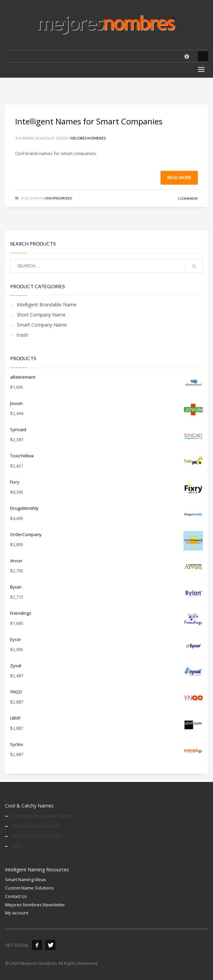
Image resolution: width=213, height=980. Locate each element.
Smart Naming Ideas (26, 879)
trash (22, 335)
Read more (179, 178)
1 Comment (188, 198)
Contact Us (16, 896)
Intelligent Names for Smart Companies (89, 121)
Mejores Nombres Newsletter (35, 905)
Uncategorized (58, 198)
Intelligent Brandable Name (47, 305)
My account (17, 913)
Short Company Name (41, 315)
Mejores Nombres (88, 138)
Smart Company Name (42, 325)
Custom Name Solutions (29, 888)
